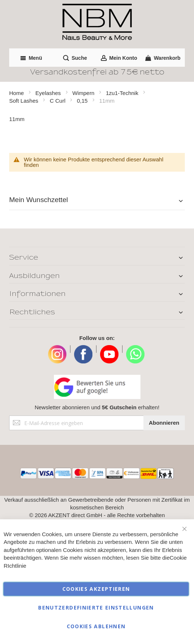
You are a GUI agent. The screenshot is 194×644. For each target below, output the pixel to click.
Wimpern (84, 93)
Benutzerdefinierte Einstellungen (96, 608)
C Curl (58, 101)
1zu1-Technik (123, 93)
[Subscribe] (164, 423)
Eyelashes (49, 93)
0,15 (83, 101)
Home (17, 93)
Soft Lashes (24, 101)
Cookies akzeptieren (96, 589)
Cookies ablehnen (96, 626)
